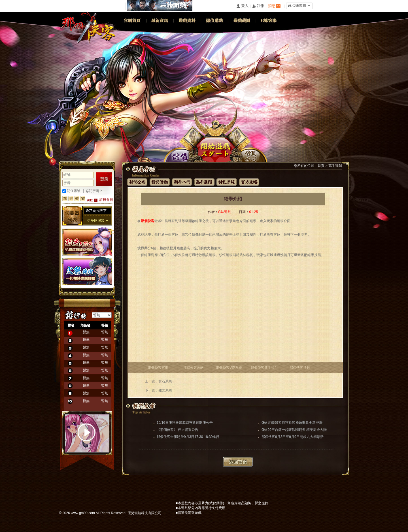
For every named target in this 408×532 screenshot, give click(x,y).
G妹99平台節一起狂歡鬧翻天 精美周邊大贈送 (294, 430)
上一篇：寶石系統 (158, 381)
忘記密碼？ (94, 191)
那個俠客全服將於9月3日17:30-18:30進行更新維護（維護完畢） (188, 437)
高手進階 (335, 166)
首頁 (321, 166)
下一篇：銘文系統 (158, 390)
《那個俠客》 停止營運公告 (178, 430)
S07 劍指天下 (96, 211)
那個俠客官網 (158, 368)
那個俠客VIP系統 (229, 368)
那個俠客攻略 (194, 368)
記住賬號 (71, 191)
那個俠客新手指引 (264, 368)
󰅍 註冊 (258, 6)
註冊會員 (106, 200)
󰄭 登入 (242, 6)
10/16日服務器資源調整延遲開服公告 (185, 423)
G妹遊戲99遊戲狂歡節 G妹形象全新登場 (292, 423)
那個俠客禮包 (300, 368)
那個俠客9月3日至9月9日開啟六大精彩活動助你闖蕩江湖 (293, 437)
